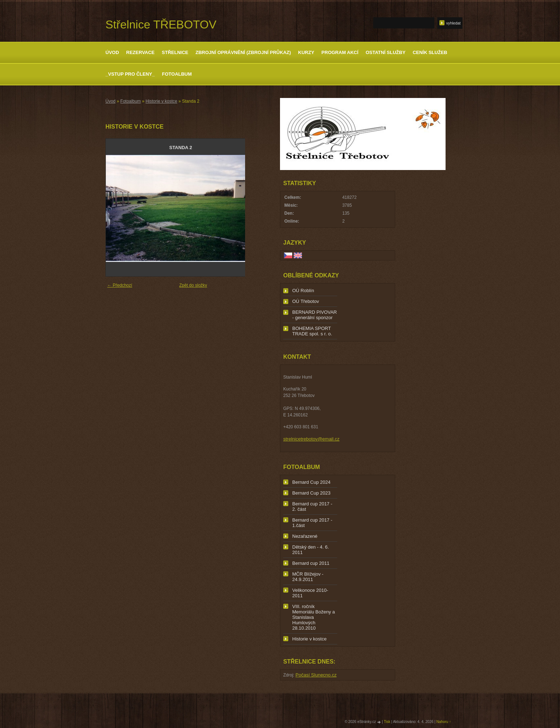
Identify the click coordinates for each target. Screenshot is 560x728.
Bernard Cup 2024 (311, 482)
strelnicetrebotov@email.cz (311, 439)
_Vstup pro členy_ (130, 74)
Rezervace (141, 52)
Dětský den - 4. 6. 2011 (311, 550)
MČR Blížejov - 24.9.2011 (308, 577)
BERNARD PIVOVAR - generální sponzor (315, 315)
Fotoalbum (177, 74)
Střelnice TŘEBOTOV (161, 24)
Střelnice (175, 52)
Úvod (112, 52)
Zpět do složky (193, 285)
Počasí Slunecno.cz (316, 675)
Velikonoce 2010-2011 (310, 593)
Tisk (387, 722)
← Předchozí (120, 285)
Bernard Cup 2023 (311, 493)
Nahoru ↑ (444, 722)
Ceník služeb (430, 52)
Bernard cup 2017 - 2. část (312, 506)
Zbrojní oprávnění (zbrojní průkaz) (243, 52)
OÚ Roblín (303, 291)
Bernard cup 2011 (311, 563)
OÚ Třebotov (306, 301)
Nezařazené (305, 536)
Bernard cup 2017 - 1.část (312, 523)
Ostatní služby (386, 52)
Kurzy (306, 52)
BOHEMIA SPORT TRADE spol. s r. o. (312, 331)
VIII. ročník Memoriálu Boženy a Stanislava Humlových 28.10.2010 (314, 617)
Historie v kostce (161, 101)
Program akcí (340, 52)
